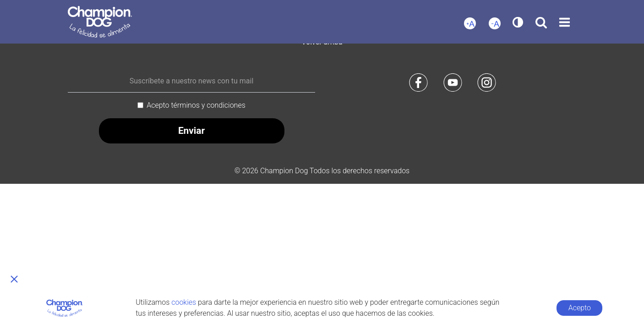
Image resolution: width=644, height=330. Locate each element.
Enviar (191, 131)
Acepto (580, 308)
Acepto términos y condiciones (196, 105)
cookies (184, 302)
